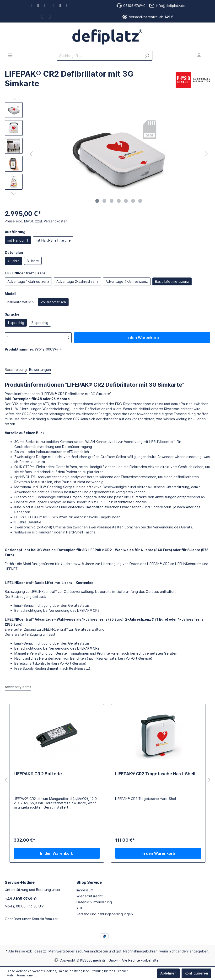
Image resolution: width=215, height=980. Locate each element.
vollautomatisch (53, 302)
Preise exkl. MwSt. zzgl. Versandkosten (36, 221)
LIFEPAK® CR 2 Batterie (38, 774)
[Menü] (10, 55)
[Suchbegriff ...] (99, 56)
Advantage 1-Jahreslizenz (28, 281)
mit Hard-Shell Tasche (53, 240)
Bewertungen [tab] (40, 370)
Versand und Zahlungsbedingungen (105, 914)
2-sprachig (40, 323)
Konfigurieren (196, 973)
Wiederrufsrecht (90, 896)
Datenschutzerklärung (94, 902)
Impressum (85, 890)
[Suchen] (147, 56)
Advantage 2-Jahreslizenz (77, 281)
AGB (80, 908)
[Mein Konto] (199, 56)
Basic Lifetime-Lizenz (172, 281)
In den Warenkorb (142, 338)
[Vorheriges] (31, 154)
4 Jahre (13, 261)
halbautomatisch (21, 302)
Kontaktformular (45, 919)
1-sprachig (16, 323)
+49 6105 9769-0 (21, 899)
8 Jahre (33, 261)
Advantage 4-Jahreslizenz (127, 281)
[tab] (16, 369)
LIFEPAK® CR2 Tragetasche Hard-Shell (155, 774)
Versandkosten (96, 951)
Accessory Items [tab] (18, 687)
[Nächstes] (206, 154)
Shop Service (89, 882)
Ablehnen (168, 973)
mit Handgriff (18, 240)
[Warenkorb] (207, 54)
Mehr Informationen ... (22, 975)
